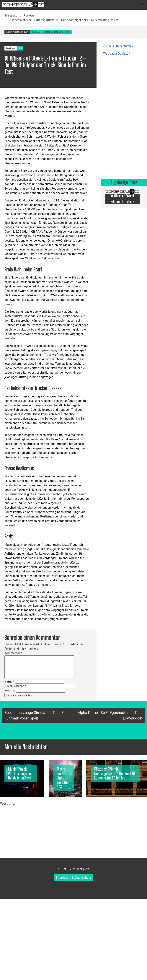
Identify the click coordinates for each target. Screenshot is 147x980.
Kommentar (13, 653)
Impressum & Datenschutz (73, 878)
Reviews (29, 16)
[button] (142, 5)
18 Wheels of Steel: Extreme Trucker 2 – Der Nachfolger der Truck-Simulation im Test (64, 20)
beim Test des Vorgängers (55, 521)
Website (10, 690)
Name (9, 682)
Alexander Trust (20, 32)
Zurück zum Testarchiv (118, 46)
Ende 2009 (54, 150)
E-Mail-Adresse (15, 686)
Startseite (11, 16)
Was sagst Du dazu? (117, 54)
